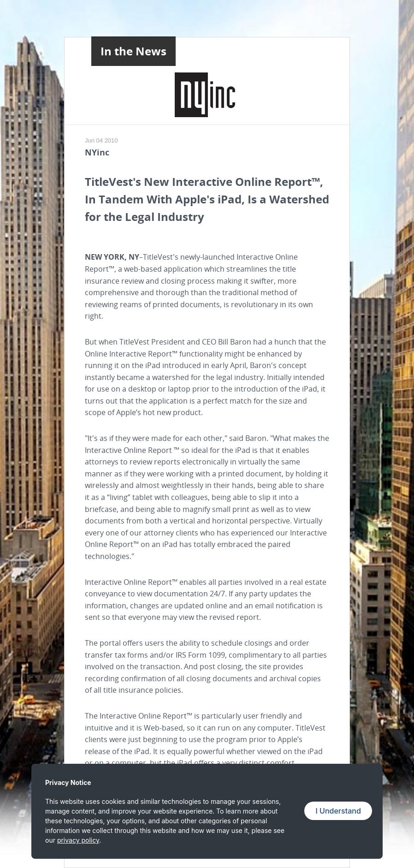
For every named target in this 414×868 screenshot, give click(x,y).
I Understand (338, 811)
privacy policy (78, 840)
